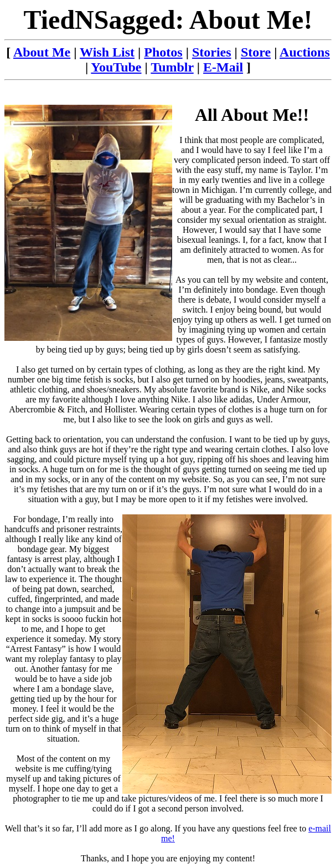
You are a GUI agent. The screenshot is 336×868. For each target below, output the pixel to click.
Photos (163, 52)
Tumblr (172, 67)
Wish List (107, 52)
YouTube (116, 67)
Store (256, 52)
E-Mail (223, 67)
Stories (212, 52)
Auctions (305, 52)
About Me (42, 52)
